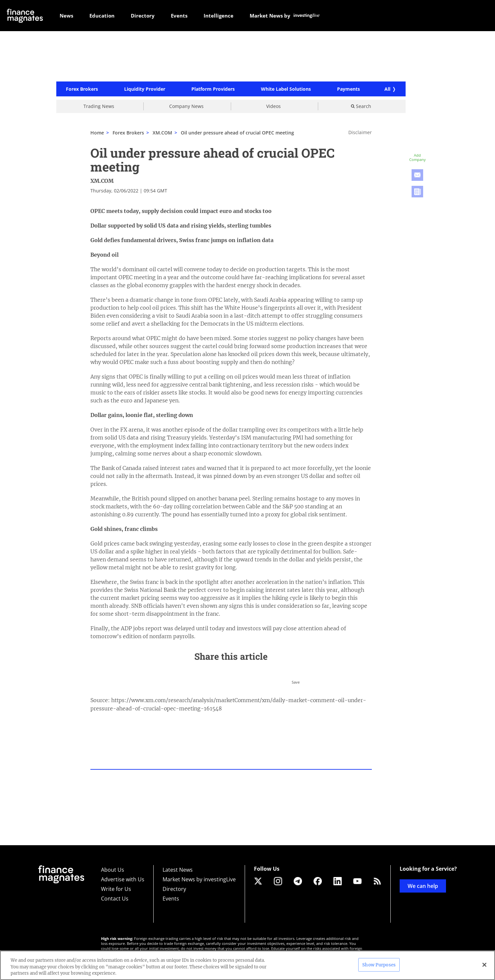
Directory (174, 889)
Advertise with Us (123, 879)
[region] (247, 965)
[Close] (484, 965)
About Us (113, 870)
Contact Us (115, 899)
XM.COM (162, 134)
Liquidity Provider (145, 90)
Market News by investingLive (199, 879)
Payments (348, 90)
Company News (186, 107)
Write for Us (116, 889)
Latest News (178, 870)
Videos (273, 107)
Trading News (99, 107)
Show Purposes (379, 965)
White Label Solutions (286, 90)
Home (97, 134)
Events (171, 899)
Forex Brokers (82, 90)
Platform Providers (213, 90)
